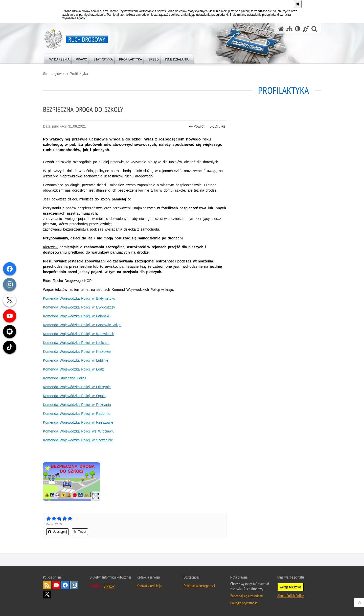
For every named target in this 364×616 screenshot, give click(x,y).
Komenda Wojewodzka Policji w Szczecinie (78, 440)
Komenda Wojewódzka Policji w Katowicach (79, 334)
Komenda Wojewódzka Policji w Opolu (74, 396)
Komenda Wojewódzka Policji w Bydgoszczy (79, 307)
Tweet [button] (80, 532)
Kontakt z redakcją (149, 586)
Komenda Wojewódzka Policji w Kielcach (76, 343)
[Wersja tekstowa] (298, 29)
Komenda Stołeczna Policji (64, 378)
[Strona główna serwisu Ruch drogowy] (281, 29)
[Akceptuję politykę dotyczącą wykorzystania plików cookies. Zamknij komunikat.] (298, 4)
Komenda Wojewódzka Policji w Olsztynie (77, 387)
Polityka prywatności (244, 603)
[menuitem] (59, 58)
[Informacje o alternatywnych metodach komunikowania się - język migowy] (306, 29)
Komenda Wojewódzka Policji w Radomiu (77, 414)
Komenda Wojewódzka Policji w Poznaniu (77, 405)
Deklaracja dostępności (199, 586)
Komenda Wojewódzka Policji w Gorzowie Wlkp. (82, 325)
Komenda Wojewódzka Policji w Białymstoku (79, 298)
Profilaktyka (79, 74)
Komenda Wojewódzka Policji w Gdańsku (77, 316)
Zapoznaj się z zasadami (246, 596)
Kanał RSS (47, 585)
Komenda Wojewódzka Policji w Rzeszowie (78, 422)
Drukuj (218, 126)
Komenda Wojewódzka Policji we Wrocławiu (79, 431)
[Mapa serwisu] (289, 29)
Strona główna (54, 74)
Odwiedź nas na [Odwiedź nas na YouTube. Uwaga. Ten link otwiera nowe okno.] (56, 585)
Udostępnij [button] (58, 532)
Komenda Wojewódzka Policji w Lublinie (76, 360)
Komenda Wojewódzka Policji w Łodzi (74, 369)
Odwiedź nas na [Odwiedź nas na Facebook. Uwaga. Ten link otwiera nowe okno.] (65, 585)
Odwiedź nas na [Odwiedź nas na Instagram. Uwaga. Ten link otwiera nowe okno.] (74, 585)
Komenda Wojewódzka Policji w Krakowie (77, 352)
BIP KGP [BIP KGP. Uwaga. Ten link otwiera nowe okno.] (109, 586)
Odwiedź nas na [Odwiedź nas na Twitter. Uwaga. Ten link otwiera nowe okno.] (47, 594)
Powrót (197, 126)
